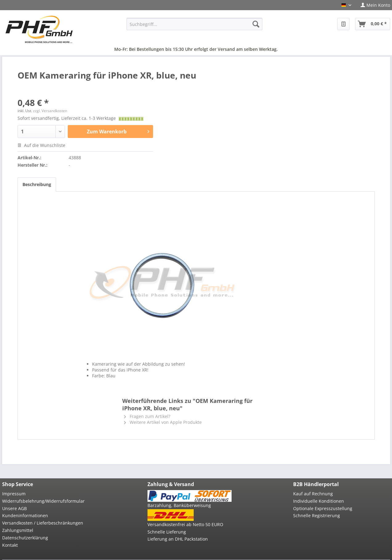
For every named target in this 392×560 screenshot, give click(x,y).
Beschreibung (37, 184)
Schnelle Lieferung (167, 532)
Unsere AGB (14, 508)
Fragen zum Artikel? (147, 416)
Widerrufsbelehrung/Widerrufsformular (43, 501)
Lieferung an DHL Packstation (178, 539)
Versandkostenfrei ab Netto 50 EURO (185, 524)
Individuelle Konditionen (319, 501)
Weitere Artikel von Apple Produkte (163, 422)
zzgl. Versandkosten (50, 111)
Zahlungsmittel (18, 530)
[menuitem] (373, 5)
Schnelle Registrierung (317, 515)
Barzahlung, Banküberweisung (179, 505)
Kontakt (10, 545)
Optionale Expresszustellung (323, 508)
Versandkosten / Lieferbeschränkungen (43, 523)
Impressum (14, 494)
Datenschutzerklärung (25, 538)
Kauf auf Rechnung (313, 494)
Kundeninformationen (25, 515)
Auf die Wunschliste (41, 145)
